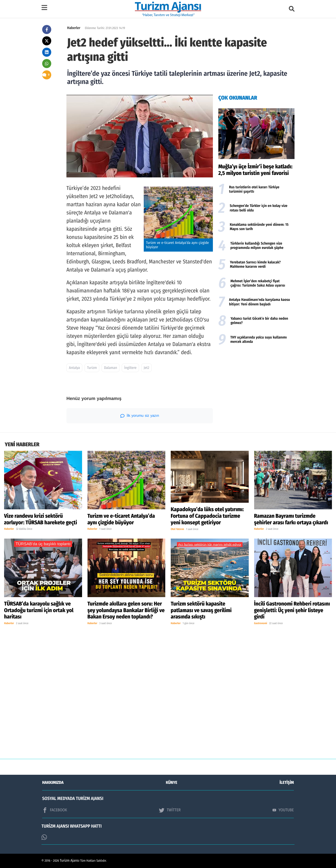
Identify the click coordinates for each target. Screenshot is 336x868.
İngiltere (130, 368)
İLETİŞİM (287, 782)
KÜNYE (172, 782)
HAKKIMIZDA (53, 782)
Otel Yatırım (177, 529)
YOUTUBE (283, 810)
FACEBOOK (55, 810)
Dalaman (111, 368)
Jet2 (147, 368)
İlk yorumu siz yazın (140, 416)
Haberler (74, 28)
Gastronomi (261, 623)
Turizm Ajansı (70, 861)
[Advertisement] (256, 384)
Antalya (74, 368)
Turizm (92, 368)
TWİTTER (170, 810)
